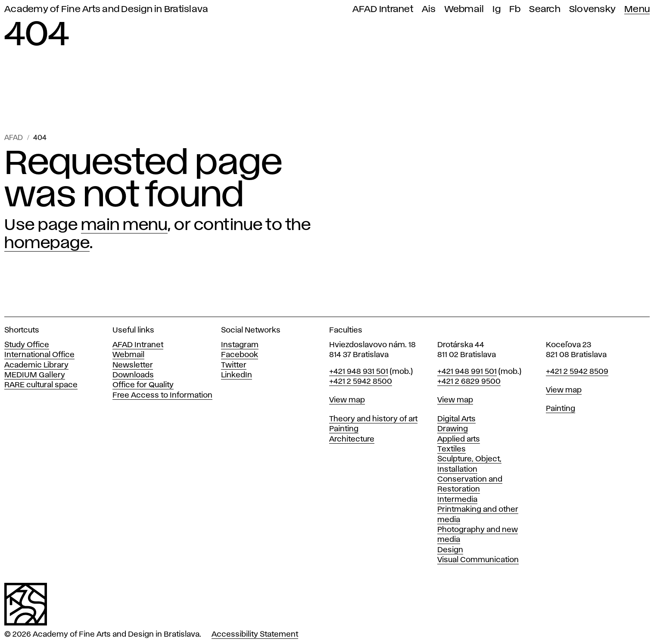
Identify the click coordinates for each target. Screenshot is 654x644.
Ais (429, 9)
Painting (344, 429)
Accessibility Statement (255, 635)
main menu (125, 225)
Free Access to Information (162, 395)
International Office (39, 355)
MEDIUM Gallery (35, 375)
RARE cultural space (41, 385)
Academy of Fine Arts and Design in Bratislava (106, 9)
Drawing (453, 429)
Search (545, 9)
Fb (515, 9)
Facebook (240, 355)
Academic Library (36, 365)
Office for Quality (143, 385)
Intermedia (457, 500)
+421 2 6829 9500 (469, 382)
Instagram (240, 345)
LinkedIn (237, 375)
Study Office (27, 345)
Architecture (352, 439)
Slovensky (592, 9)
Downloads (133, 375)
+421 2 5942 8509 (577, 372)
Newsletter (133, 365)
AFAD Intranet (383, 9)
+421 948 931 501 (359, 372)
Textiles (452, 449)
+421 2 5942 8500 (361, 382)
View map (347, 400)
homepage (47, 243)
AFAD (14, 138)
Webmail (464, 9)
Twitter (234, 365)
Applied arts (459, 439)
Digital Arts (456, 419)
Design (450, 550)
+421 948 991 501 (467, 372)
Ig (497, 9)
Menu (637, 9)
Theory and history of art (373, 419)
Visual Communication (478, 560)
